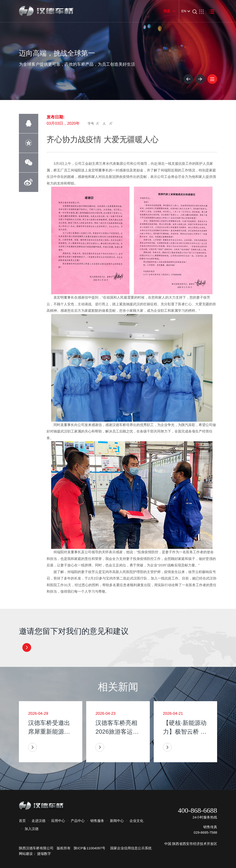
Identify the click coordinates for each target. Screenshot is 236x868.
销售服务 (97, 821)
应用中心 (58, 821)
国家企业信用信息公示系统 (129, 848)
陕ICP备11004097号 (90, 848)
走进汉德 (38, 821)
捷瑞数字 (44, 854)
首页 (22, 821)
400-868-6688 (198, 810)
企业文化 (136, 821)
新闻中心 (117, 821)
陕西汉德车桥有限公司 (36, 848)
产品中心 (78, 821)
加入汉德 (32, 829)
